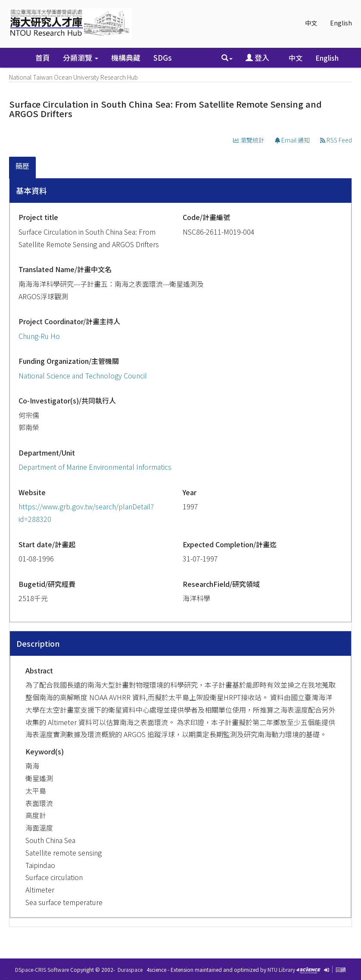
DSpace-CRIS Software (42, 969)
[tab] (23, 168)
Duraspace (130, 969)
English (341, 23)
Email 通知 (292, 140)
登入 (257, 57)
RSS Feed (336, 140)
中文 (311, 23)
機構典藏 (126, 57)
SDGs (163, 57)
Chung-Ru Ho (39, 336)
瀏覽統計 (249, 140)
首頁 (43, 57)
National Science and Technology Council (83, 375)
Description (38, 643)
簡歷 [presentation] (22, 166)
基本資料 (31, 190)
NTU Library (281, 969)
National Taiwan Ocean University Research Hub (73, 77)
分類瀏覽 (81, 57)
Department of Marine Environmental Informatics (95, 467)
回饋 (341, 969)
